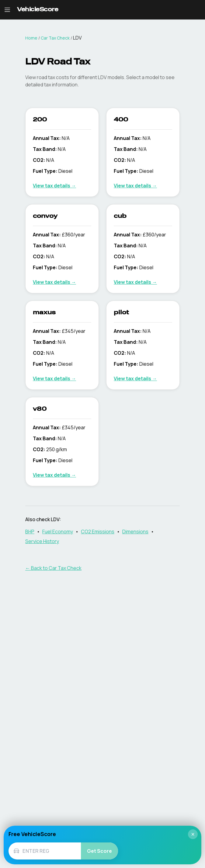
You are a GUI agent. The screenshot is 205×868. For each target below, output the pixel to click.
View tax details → (54, 186)
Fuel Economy (58, 532)
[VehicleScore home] (38, 10)
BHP (30, 532)
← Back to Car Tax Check (53, 568)
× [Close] (193, 834)
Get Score (99, 851)
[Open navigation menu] (7, 10)
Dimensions (135, 532)
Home (31, 38)
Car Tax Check (55, 38)
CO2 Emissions (98, 532)
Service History (42, 541)
